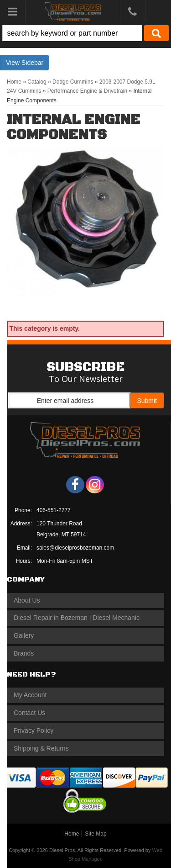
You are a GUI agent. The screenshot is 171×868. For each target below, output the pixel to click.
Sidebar (32, 63)
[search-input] (72, 33)
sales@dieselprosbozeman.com (75, 548)
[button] (85, 33)
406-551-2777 (54, 510)
